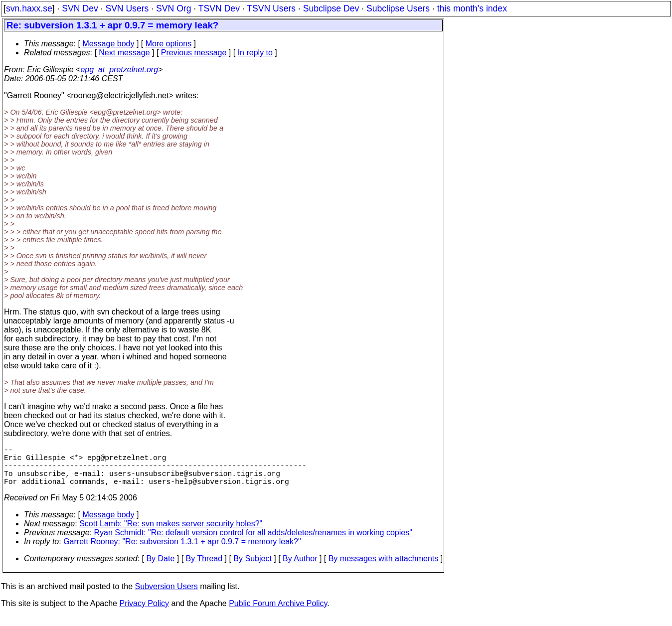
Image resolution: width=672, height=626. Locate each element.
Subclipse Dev (331, 8)
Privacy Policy (144, 613)
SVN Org (173, 8)
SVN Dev (80, 8)
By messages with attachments (384, 568)
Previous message (194, 53)
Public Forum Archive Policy (278, 613)
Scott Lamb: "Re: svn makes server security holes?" (171, 534)
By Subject (252, 568)
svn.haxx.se (29, 8)
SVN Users (127, 8)
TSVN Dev (219, 8)
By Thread (204, 568)
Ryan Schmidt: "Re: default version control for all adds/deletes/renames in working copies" (253, 543)
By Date (160, 568)
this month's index (472, 8)
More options (169, 44)
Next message (124, 53)
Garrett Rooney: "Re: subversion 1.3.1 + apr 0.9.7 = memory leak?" (182, 551)
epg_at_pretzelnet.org (119, 70)
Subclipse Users (398, 8)
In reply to (255, 53)
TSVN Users (271, 8)
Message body (108, 44)
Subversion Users (167, 596)
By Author (300, 568)
